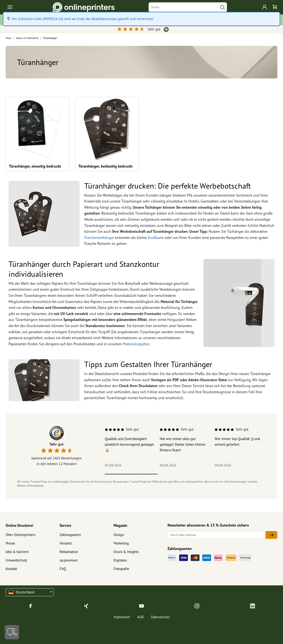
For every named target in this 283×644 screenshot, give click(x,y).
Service (65, 525)
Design (119, 535)
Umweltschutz (16, 560)
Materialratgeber (136, 344)
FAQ (63, 569)
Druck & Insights (126, 552)
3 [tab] (237, 474)
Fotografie (121, 569)
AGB (140, 617)
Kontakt (11, 569)
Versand (66, 543)
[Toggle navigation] (10, 7)
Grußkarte (156, 238)
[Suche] (183, 7)
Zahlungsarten (70, 535)
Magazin (120, 525)
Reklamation (69, 552)
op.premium (69, 560)
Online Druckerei (19, 525)
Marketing (121, 543)
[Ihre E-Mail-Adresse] (217, 535)
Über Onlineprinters (21, 535)
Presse (10, 543)
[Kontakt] (12, 632)
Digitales (120, 560)
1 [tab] (131, 474)
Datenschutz (160, 617)
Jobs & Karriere (17, 552)
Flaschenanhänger (99, 238)
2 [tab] (184, 474)
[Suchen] (222, 7)
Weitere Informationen (31, 486)
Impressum (122, 617)
